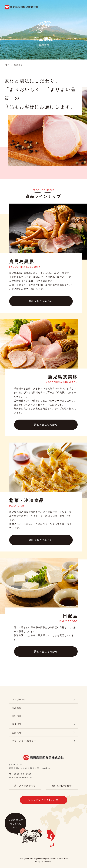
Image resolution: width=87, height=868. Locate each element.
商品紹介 (17, 708)
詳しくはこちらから (41, 301)
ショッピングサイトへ (41, 800)
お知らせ (17, 733)
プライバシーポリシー (24, 741)
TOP (7, 65)
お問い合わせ (64, 786)
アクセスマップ (27, 786)
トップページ (19, 699)
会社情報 (17, 716)
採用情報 (17, 724)
